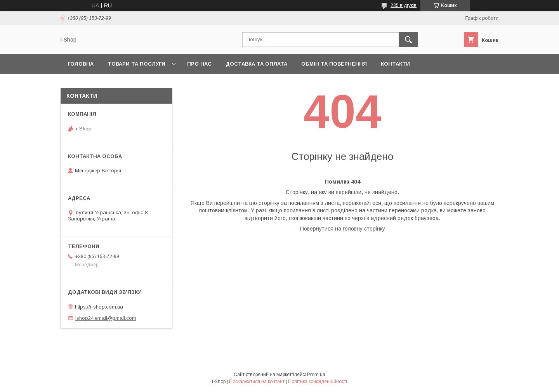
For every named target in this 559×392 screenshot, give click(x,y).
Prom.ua (316, 375)
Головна (81, 64)
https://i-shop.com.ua (99, 307)
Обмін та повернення (334, 64)
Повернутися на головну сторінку (343, 229)
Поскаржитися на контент (257, 382)
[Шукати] (408, 40)
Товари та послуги (136, 64)
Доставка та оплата (256, 64)
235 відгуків (404, 5)
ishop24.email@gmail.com (106, 318)
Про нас (199, 64)
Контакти (395, 64)
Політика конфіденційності (318, 382)
